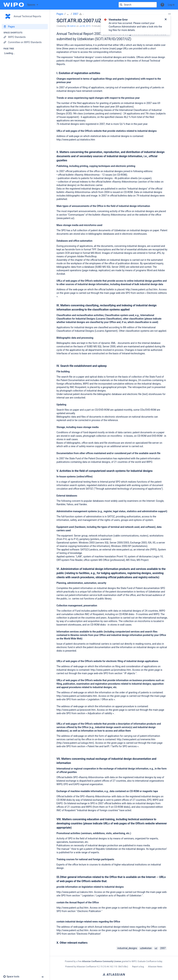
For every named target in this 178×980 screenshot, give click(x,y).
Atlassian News (155, 967)
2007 (76, 14)
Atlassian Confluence (86, 967)
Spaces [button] (31, 5)
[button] (162, 5)
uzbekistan (146, 948)
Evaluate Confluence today (150, 961)
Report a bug (138, 967)
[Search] (121, 5)
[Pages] (25, 27)
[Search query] (138, 5)
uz (156, 948)
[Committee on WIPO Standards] (25, 42)
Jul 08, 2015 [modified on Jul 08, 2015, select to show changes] (85, 26)
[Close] (166, 20)
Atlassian (114, 974)
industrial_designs (127, 948)
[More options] (169, 14)
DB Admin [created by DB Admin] (71, 26)
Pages (60, 14)
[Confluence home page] (14, 5)
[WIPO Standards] (25, 37)
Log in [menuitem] (171, 5)
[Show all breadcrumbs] (68, 14)
